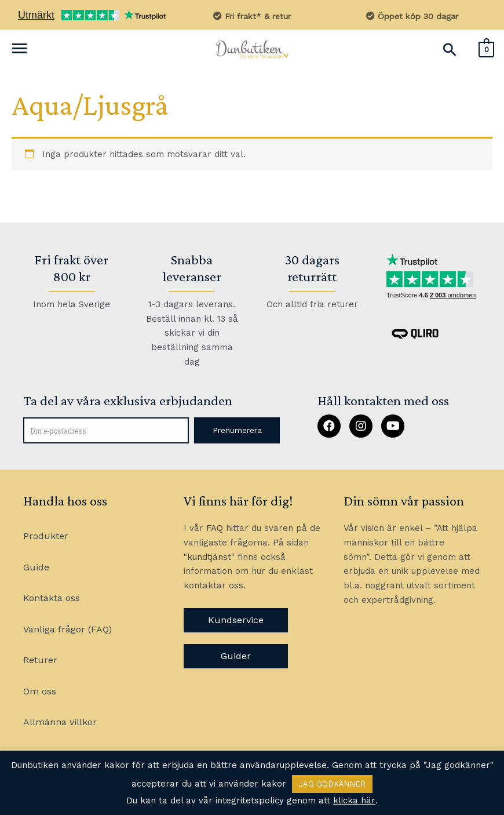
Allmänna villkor (60, 723)
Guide (36, 567)
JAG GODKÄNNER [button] (332, 784)
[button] (237, 431)
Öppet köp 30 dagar (412, 16)
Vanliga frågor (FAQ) (67, 630)
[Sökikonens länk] (449, 50)
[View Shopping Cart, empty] (486, 49)
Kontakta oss (52, 598)
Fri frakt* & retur (252, 16)
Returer (40, 661)
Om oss (40, 692)
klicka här (354, 801)
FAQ (215, 529)
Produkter (46, 536)
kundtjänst (209, 557)
